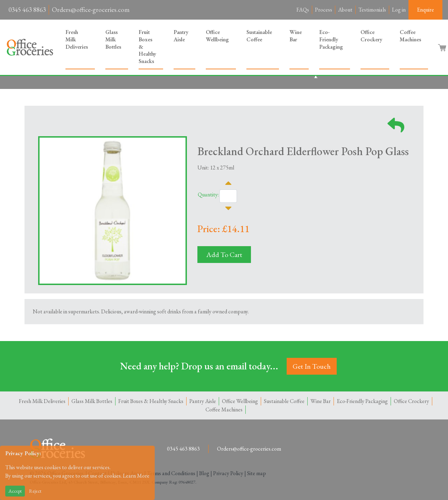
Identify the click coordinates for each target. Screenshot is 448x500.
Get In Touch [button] (312, 366)
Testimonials (372, 10)
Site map (257, 473)
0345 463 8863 (27, 10)
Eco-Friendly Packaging (331, 39)
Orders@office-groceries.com (91, 10)
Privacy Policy (228, 473)
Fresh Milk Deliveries (77, 39)
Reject (35, 491)
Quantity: (208, 195)
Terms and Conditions (171, 473)
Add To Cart (224, 255)
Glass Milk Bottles (113, 39)
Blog (204, 473)
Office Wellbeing (217, 36)
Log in (399, 10)
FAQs (303, 10)
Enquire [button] (425, 10)
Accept (15, 491)
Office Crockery (371, 36)
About (345, 10)
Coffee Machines (410, 36)
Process (324, 10)
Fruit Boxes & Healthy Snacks (147, 47)
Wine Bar (296, 36)
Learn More (136, 476)
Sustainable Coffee (259, 36)
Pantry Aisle (181, 36)
